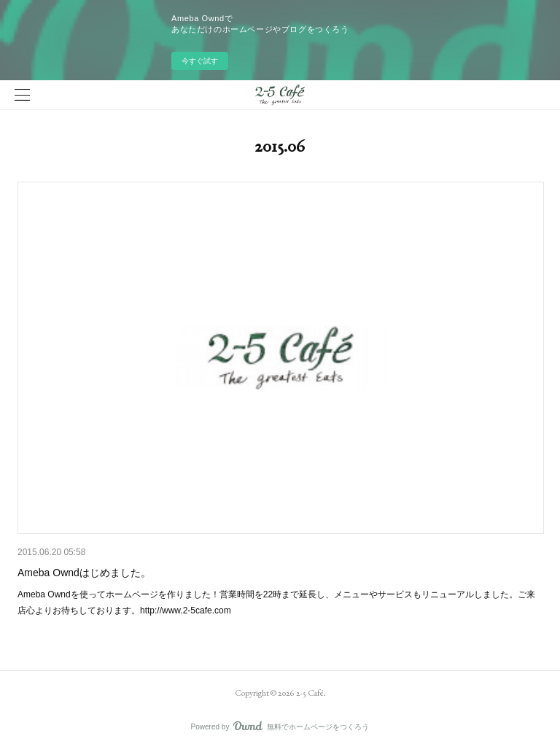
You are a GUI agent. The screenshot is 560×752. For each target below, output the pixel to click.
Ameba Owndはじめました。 (84, 573)
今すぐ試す (200, 61)
